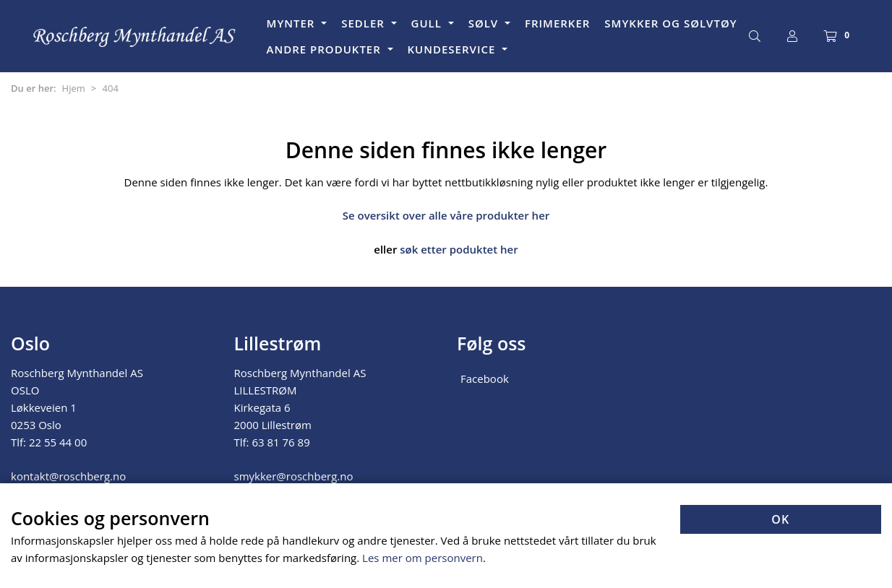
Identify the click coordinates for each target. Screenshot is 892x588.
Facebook (485, 379)
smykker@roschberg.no (294, 476)
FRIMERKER (557, 23)
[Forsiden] (135, 36)
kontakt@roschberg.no (68, 476)
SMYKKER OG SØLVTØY (670, 23)
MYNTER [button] (293, 23)
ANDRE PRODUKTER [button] (326, 49)
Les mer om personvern (423, 558)
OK (780, 519)
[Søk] (755, 36)
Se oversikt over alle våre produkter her (446, 215)
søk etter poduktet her (459, 249)
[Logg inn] (792, 36)
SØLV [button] (485, 23)
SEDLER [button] (365, 23)
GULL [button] (428, 23)
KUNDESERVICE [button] (454, 49)
